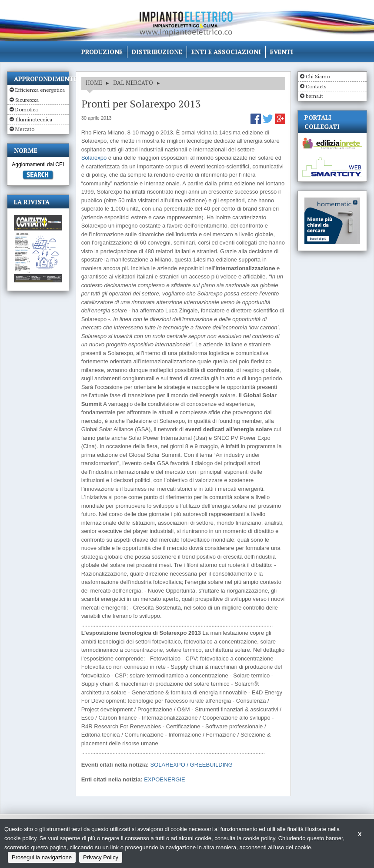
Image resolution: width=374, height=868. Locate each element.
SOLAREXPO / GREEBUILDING (192, 765)
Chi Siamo (318, 76)
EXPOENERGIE (165, 779)
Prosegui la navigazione (42, 857)
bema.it (314, 96)
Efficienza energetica (40, 90)
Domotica (27, 109)
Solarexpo (94, 158)
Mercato (25, 129)
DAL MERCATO (133, 83)
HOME (94, 83)
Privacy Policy (101, 857)
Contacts (316, 86)
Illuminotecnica (34, 119)
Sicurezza (27, 100)
